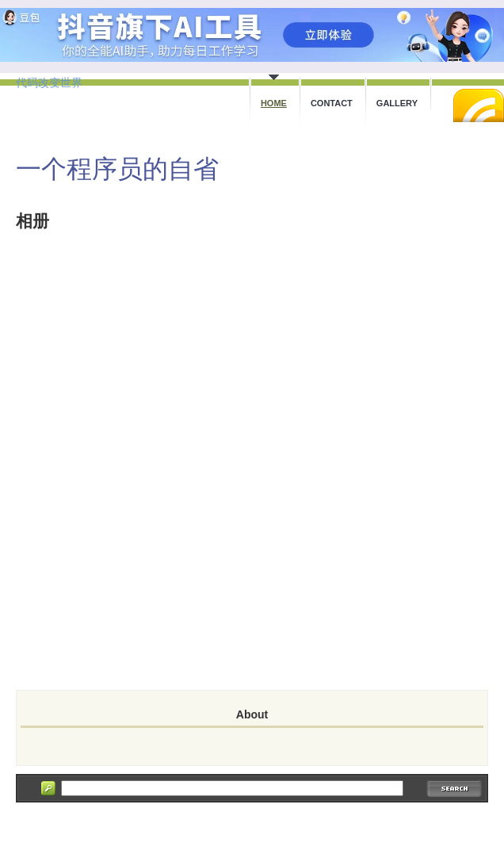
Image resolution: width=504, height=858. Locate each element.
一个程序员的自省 (117, 169)
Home (274, 103)
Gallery (397, 103)
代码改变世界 (49, 82)
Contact (332, 103)
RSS (479, 105)
